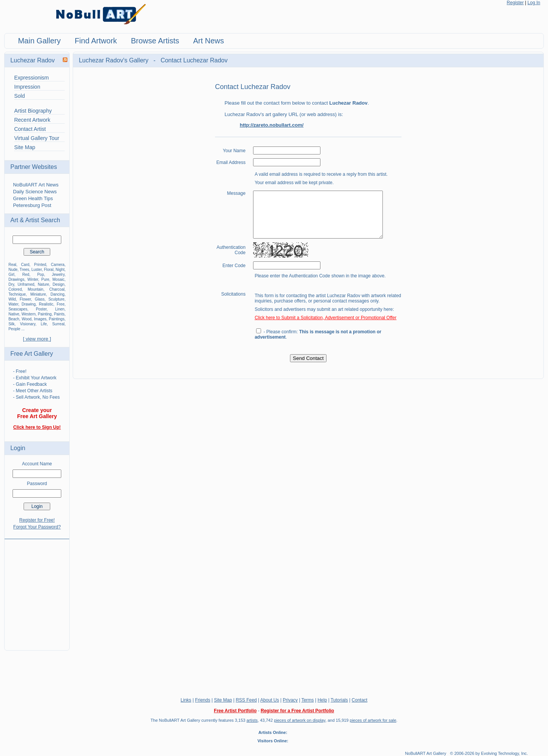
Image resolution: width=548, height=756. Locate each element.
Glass (40, 299)
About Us (270, 700)
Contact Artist (30, 129)
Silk (11, 324)
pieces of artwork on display (300, 720)
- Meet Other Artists (33, 391)
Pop (41, 275)
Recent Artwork (32, 120)
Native (14, 314)
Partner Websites (33, 167)
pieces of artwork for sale (373, 720)
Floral (49, 270)
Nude (13, 270)
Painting (45, 314)
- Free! (20, 371)
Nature (43, 284)
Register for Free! (37, 520)
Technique (17, 294)
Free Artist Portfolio (235, 711)
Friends (202, 700)
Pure (45, 279)
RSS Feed (246, 700)
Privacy (290, 700)
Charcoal (57, 289)
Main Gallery (39, 41)
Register (515, 3)
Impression (27, 87)
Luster (36, 270)
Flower (25, 299)
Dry (11, 284)
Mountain (36, 289)
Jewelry (58, 275)
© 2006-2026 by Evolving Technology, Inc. (489, 753)
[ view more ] (37, 339)
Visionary (28, 324)
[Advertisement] (37, 590)
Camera (58, 265)
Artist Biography (33, 111)
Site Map (25, 147)
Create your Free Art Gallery (37, 413)
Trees (25, 270)
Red (26, 275)
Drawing (29, 304)
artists (252, 720)
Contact (359, 700)
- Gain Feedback (30, 384)
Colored (15, 289)
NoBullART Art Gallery (425, 753)
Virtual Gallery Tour (37, 138)
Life (44, 324)
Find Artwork (96, 41)
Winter (33, 279)
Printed (40, 265)
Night (60, 270)
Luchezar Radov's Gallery (114, 60)
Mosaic (59, 279)
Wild (12, 299)
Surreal (58, 324)
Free (61, 304)
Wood (27, 319)
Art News (208, 41)
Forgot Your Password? (37, 527)
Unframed (26, 284)
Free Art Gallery (32, 354)
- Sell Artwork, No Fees (36, 397)
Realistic (46, 304)
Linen (60, 309)
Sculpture (56, 299)
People (14, 329)
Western (29, 314)
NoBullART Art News (36, 185)
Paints (59, 314)
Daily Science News (35, 192)
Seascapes (18, 309)
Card (25, 265)
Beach (14, 319)
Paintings (57, 319)
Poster (41, 309)
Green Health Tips (33, 198)
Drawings (16, 279)
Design (58, 284)
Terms (308, 700)
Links (186, 700)
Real (12, 265)
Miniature (38, 294)
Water (13, 304)
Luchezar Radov (33, 60)
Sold (19, 96)
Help (322, 700)
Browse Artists (155, 41)
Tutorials (339, 700)
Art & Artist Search (35, 220)
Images (40, 319)
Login (18, 448)
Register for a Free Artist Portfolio (297, 711)
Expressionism (31, 78)
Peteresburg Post (32, 205)
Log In (534, 3)
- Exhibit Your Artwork (35, 378)
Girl (11, 275)
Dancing (58, 294)
